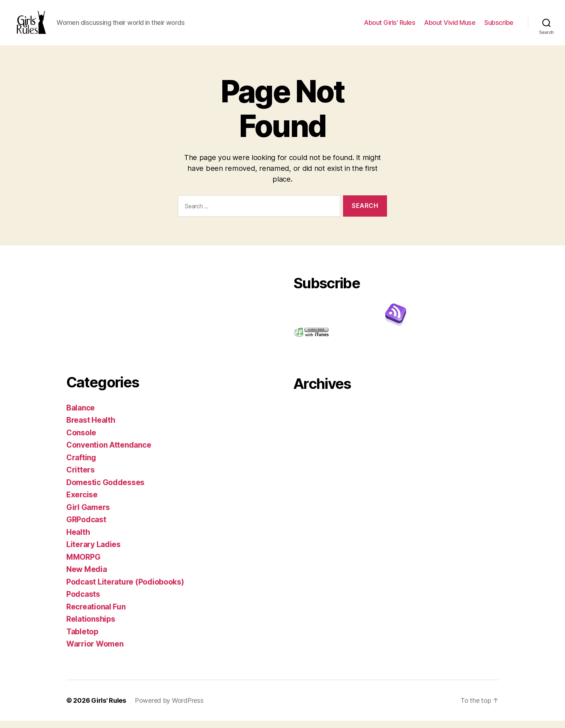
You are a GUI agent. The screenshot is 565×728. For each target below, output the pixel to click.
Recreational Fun (96, 614)
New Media (87, 576)
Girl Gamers (88, 514)
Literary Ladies (94, 552)
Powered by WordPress (169, 708)
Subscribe (499, 26)
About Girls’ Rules (390, 26)
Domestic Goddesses (105, 490)
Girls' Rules (109, 708)
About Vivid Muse (450, 26)
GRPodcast (86, 527)
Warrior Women (95, 651)
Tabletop (82, 639)
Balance (81, 415)
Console (81, 440)
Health (78, 539)
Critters (81, 477)
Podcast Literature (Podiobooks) (125, 589)
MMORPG (83, 564)
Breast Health (91, 427)
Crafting (81, 465)
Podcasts (83, 601)
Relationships (91, 626)
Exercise (82, 502)
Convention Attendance (109, 452)
